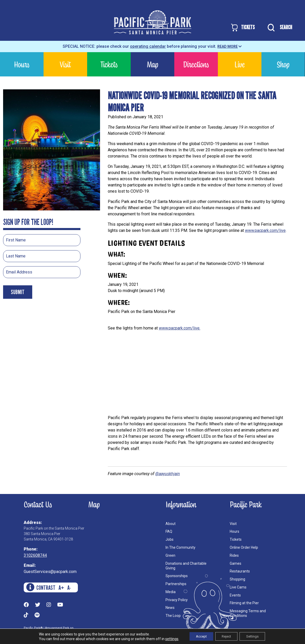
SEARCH (279, 28)
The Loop (173, 616)
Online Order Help (244, 547)
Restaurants (240, 571)
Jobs (170, 539)
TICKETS (242, 28)
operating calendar (148, 46)
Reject (226, 636)
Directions (196, 64)
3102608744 (35, 555)
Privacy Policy (177, 600)
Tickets (109, 64)
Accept (198, 636)
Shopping (237, 579)
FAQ (169, 531)
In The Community (180, 547)
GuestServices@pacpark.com (50, 572)
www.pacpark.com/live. (180, 328)
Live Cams (238, 587)
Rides (234, 555)
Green (170, 555)
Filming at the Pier (244, 603)
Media (171, 592)
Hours (22, 64)
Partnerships (176, 584)
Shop (283, 64)
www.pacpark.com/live (265, 230)
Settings (256, 636)
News (170, 608)
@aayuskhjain (168, 474)
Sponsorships (177, 576)
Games (236, 563)
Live (240, 64)
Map (152, 64)
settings (167, 638)
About (171, 524)
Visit (65, 64)
